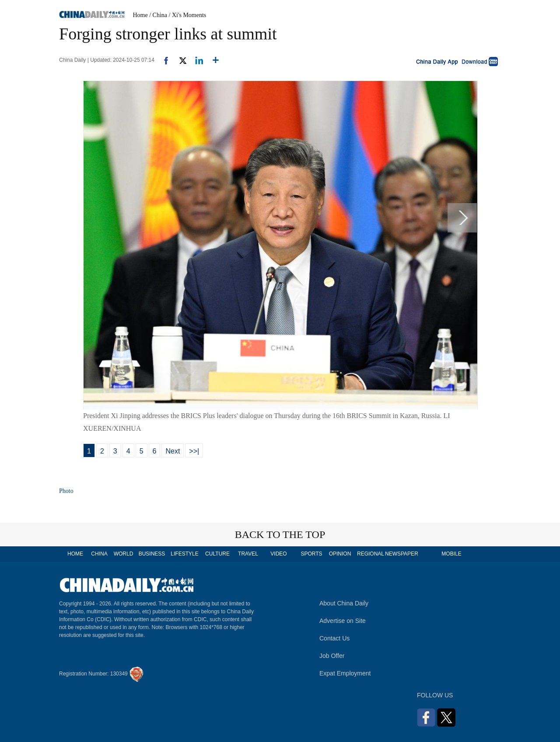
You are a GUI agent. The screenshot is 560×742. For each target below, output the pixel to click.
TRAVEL (248, 554)
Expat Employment (345, 673)
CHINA (99, 554)
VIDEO (278, 554)
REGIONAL (371, 554)
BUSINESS (152, 554)
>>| (194, 451)
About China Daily (344, 603)
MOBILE (451, 554)
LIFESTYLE (184, 554)
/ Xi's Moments (188, 15)
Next (173, 451)
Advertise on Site (343, 621)
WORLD (124, 554)
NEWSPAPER (401, 554)
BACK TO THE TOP (280, 535)
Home (140, 15)
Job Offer (332, 656)
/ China (158, 15)
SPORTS (311, 554)
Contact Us (334, 638)
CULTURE (217, 554)
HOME (75, 554)
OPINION (340, 554)
